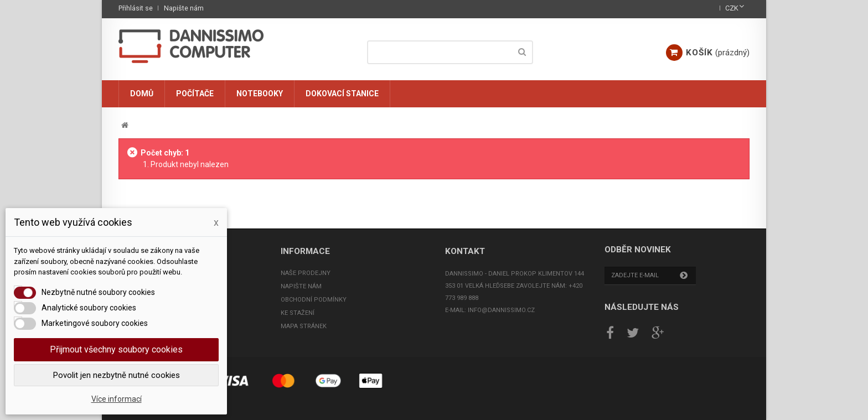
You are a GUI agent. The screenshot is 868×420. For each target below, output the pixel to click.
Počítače (195, 94)
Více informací (117, 399)
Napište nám (184, 8)
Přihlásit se (136, 8)
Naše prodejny (306, 273)
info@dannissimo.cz (501, 310)
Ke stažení (298, 313)
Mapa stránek (304, 326)
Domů (142, 94)
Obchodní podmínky (314, 300)
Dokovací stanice (342, 94)
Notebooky (260, 94)
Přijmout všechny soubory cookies (116, 349)
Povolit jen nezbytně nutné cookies (117, 375)
